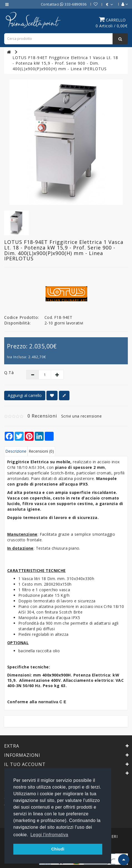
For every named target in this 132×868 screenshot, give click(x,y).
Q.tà (9, 373)
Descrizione (16, 451)
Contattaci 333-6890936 (64, 4)
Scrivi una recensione (82, 416)
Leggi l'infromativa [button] (49, 835)
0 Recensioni (42, 416)
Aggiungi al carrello (25, 395)
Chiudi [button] (58, 849)
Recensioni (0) (41, 451)
